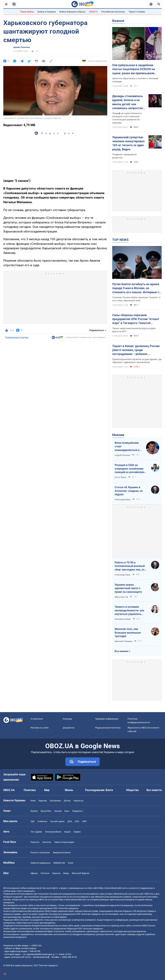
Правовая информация (107, 719)
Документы (69, 728)
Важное (118, 21)
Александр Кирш (123, 500)
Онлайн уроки (57, 821)
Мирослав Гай (121, 597)
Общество (132, 790)
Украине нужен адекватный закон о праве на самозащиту (128, 588)
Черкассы (78, 801)
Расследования (95, 790)
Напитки (47, 842)
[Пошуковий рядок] (159, 4)
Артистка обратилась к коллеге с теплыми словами (135, 80)
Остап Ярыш (121, 477)
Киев (33, 801)
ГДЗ (33, 821)
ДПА (70, 821)
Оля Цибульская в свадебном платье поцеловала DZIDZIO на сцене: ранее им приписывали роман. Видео (134, 69)
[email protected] (41, 957)
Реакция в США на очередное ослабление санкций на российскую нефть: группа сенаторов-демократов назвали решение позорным (131, 469)
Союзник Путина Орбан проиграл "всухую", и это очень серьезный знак (136, 299)
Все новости (154, 790)
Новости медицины (41, 863)
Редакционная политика (17, 337)
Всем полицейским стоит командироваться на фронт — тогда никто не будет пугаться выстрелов (128, 447)
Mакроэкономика (62, 852)
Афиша (34, 873)
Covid (70, 863)
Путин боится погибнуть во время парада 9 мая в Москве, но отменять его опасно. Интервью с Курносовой (136, 288)
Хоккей (58, 811)
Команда (67, 719)
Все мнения (121, 651)
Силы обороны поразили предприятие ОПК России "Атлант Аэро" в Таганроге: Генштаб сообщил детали (136, 319)
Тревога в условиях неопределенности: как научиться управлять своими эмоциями (129, 611)
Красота (56, 873)
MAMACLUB (59, 863)
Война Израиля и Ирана (72, 12)
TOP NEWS (120, 240)
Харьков (43, 801)
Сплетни (45, 873)
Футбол (34, 811)
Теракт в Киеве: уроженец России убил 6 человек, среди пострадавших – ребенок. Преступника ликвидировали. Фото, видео (136, 350)
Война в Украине (47, 12)
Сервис (77, 832)
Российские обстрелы (113, 12)
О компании (37, 719)
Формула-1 (78, 811)
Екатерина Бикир (123, 619)
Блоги (109, 790)
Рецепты (35, 842)
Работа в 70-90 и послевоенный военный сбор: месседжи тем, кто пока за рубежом (130, 566)
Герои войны (27, 12)
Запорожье (55, 801)
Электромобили (53, 832)
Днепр (67, 801)
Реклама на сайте (40, 728)
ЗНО (77, 821)
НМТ (84, 821)
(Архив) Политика (22, 47)
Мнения (118, 435)
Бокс (67, 811)
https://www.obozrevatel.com (112, 888)
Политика (30, 790)
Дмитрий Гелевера (124, 641)
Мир (47, 790)
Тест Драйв (36, 832)
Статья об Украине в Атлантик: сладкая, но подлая (129, 491)
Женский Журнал (81, 873)
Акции (67, 832)
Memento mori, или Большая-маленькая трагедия (128, 633)
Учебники (42, 821)
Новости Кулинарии (64, 842)
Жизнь (69, 790)
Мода (66, 873)
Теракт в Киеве (137, 12)
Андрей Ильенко (122, 455)
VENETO (93, 12)
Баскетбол (46, 811)
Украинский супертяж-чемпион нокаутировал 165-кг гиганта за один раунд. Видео (128, 143)
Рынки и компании (40, 852)
